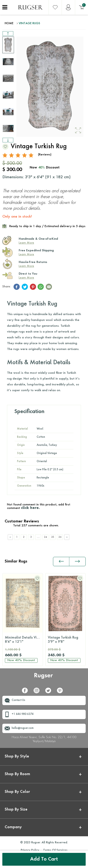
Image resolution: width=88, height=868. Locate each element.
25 (53, 537)
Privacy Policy (30, 850)
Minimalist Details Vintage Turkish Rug (24, 640)
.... (38, 537)
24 (46, 537)
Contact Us (18, 700)
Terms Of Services (55, 850)
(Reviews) (45, 155)
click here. (30, 508)
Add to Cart (44, 859)
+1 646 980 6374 (23, 714)
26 (60, 537)
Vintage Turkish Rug (66, 640)
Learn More (26, 243)
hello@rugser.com (23, 728)
